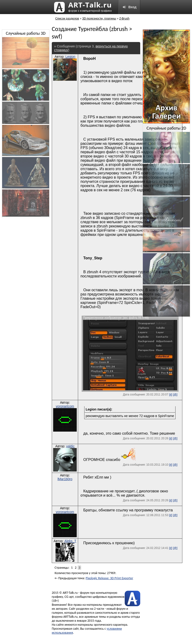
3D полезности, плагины (99, 18)
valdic (70, 446)
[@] (175, 395)
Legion (70, 57)
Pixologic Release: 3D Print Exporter (109, 578)
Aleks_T (70, 541)
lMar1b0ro (65, 479)
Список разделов (67, 18)
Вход (129, 7)
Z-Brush (124, 18)
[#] (170, 395)
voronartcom (65, 406)
